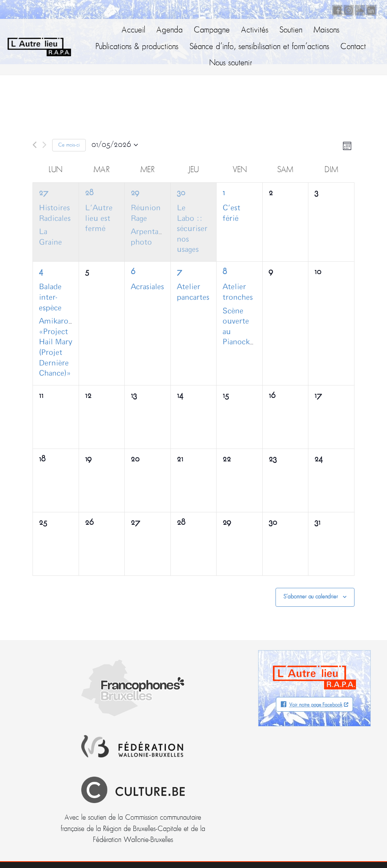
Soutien (291, 30)
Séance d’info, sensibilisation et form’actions (259, 47)
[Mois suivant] (44, 145)
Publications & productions (137, 47)
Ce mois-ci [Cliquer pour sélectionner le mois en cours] (69, 145)
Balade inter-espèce (50, 297)
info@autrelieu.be (40, 791)
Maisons (327, 30)
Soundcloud (359, 9)
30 (181, 193)
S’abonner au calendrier (311, 597)
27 (44, 193)
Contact (353, 47)
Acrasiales (147, 287)
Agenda (170, 30)
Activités (255, 30)
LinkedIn (370, 9)
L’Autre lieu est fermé (99, 218)
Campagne (212, 30)
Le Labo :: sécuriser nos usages (192, 229)
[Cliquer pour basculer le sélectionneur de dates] (115, 145)
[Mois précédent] (35, 145)
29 (135, 193)
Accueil (133, 30)
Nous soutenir (231, 63)
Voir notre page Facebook (316, 705)
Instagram (347, 9)
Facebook (336, 9)
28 (89, 193)
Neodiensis (348, 847)
